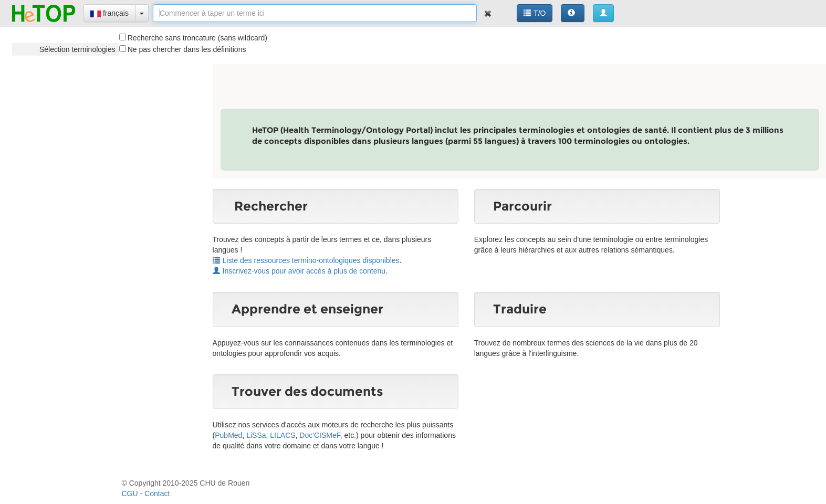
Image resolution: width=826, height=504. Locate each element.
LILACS (283, 435)
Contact (157, 493)
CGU (130, 493)
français (109, 13)
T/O (535, 13)
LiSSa (256, 435)
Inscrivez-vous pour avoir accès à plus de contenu (299, 271)
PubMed (228, 435)
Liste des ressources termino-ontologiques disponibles (306, 260)
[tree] (66, 49)
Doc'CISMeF (320, 435)
